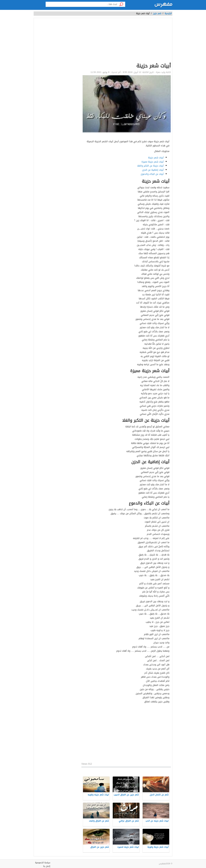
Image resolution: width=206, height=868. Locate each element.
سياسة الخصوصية (43, 863)
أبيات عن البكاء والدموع (152, 174)
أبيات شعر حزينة (156, 158)
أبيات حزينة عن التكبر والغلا (150, 166)
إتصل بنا (47, 866)
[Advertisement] (126, 41)
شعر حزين (157, 14)
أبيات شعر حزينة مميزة (153, 162)
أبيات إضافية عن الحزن (153, 170)
